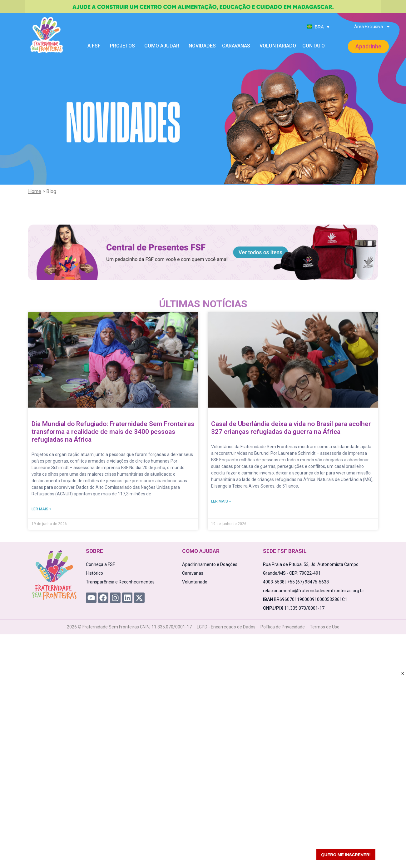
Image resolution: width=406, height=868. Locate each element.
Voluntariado (278, 46)
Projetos (124, 46)
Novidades (202, 46)
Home (35, 191)
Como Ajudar (163, 46)
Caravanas (238, 46)
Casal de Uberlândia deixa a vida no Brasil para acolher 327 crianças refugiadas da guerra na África (291, 428)
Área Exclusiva (372, 27)
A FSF (96, 46)
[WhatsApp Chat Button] (390, 852)
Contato (314, 46)
